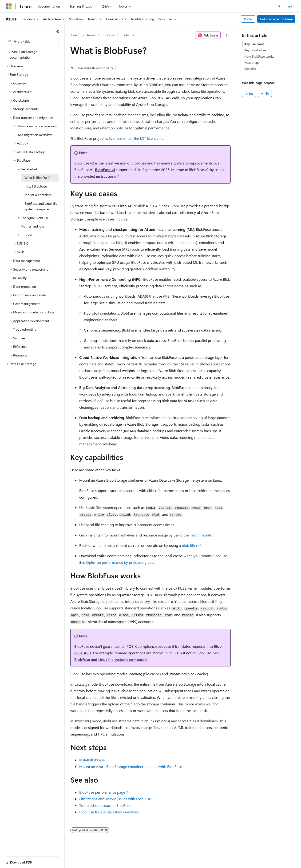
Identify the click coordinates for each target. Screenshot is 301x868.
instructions (106, 176)
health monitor (202, 535)
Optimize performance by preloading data (120, 562)
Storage (108, 35)
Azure (91, 35)
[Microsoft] (9, 6)
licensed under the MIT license (134, 138)
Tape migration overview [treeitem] (34, 135)
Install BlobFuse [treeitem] (36, 186)
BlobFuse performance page (102, 792)
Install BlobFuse (92, 760)
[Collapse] (58, 32)
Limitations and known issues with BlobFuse (115, 799)
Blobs (125, 35)
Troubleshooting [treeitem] (25, 329)
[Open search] (279, 6)
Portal (248, 19)
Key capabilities (255, 50)
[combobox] (32, 41)
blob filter (190, 545)
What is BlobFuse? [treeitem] (38, 178)
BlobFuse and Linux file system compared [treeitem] (41, 206)
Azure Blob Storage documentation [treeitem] (23, 55)
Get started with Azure (276, 19)
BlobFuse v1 (105, 170)
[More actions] (227, 35)
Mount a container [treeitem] (38, 195)
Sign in (290, 6)
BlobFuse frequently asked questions (109, 812)
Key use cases (254, 44)
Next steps (252, 62)
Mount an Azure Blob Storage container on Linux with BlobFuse (131, 766)
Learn (75, 35)
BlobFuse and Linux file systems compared (111, 659)
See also (250, 69)
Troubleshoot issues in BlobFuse (105, 805)
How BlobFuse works (259, 56)
